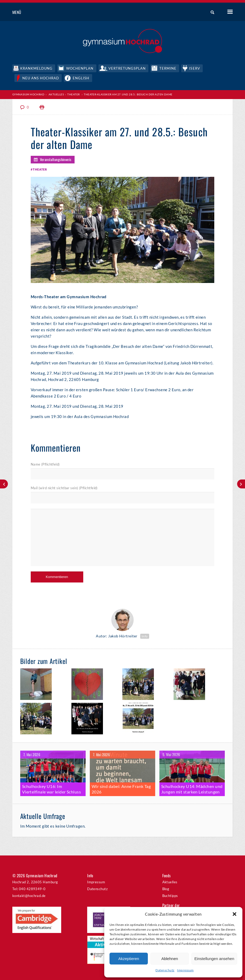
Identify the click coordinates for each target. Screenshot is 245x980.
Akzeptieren (129, 959)
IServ (194, 68)
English (81, 78)
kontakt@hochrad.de (29, 896)
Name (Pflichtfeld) (45, 464)
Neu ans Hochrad (41, 78)
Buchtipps (170, 896)
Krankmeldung (36, 68)
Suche (210, 12)
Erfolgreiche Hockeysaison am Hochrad (241, 484)
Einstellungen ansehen (214, 959)
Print (42, 107)
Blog (166, 889)
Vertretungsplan (127, 68)
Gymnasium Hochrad (28, 94)
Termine (168, 68)
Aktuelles (56, 94)
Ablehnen (170, 959)
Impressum (185, 970)
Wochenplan (80, 68)
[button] (234, 914)
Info (145, 636)
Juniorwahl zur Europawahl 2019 (4, 484)
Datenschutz (165, 970)
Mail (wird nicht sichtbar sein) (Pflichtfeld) (64, 488)
